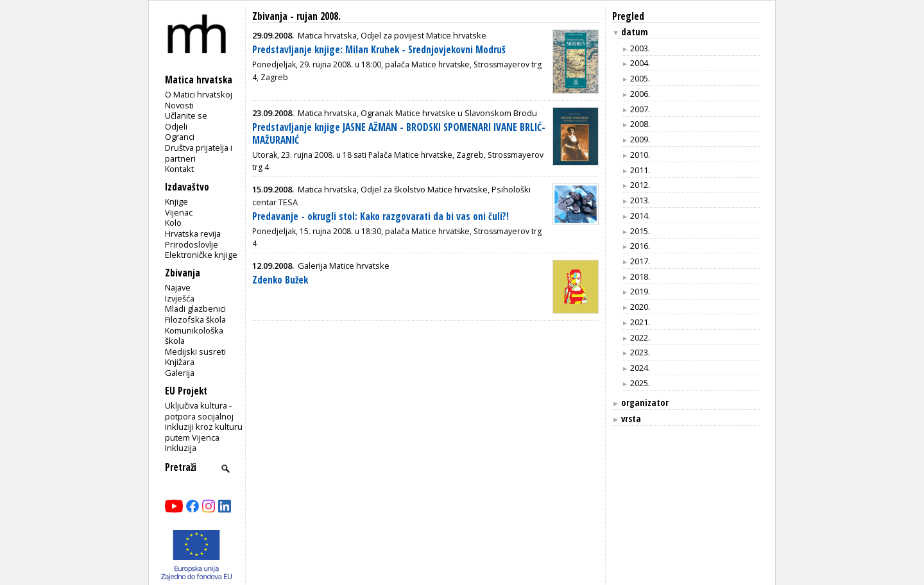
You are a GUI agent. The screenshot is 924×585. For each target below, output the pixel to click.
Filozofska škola (195, 319)
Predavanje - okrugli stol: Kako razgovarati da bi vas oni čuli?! (381, 216)
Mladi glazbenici (195, 309)
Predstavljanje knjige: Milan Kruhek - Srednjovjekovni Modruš (379, 50)
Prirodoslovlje (192, 244)
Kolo (173, 223)
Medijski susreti (195, 352)
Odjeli (176, 126)
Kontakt (179, 169)
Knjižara (180, 362)
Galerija (180, 373)
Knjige (176, 201)
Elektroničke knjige (201, 255)
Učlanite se (186, 115)
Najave (178, 287)
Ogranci (180, 137)
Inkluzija (181, 448)
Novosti (179, 105)
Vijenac (179, 212)
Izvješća (180, 298)
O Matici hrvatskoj (199, 94)
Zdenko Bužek (280, 280)
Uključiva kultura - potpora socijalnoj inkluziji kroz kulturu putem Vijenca (204, 421)
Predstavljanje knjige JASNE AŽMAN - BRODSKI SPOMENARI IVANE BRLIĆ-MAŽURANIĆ (399, 134)
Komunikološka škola (194, 336)
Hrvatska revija (193, 233)
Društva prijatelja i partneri (199, 153)
